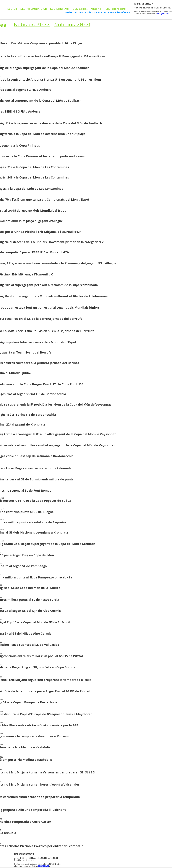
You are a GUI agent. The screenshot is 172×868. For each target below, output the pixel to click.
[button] (97, 9)
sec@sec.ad (163, 14)
